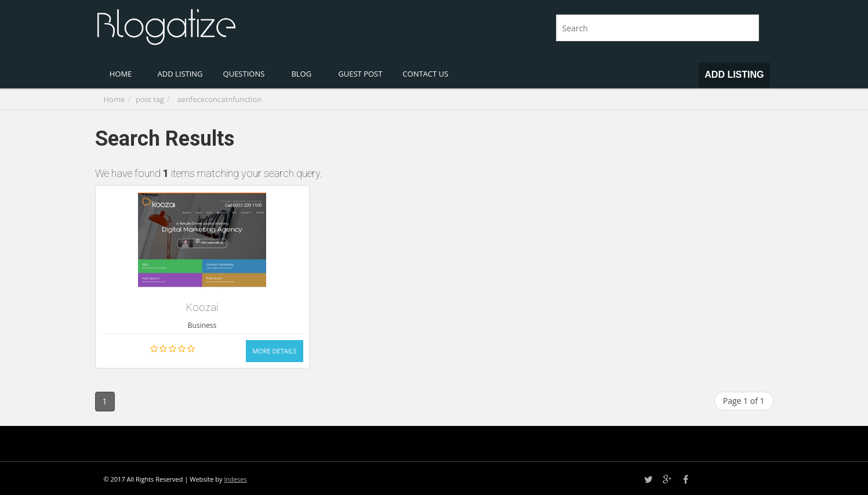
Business (202, 325)
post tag (150, 99)
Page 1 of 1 (744, 401)
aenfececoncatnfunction (219, 99)
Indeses (235, 479)
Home (115, 99)
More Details (274, 351)
